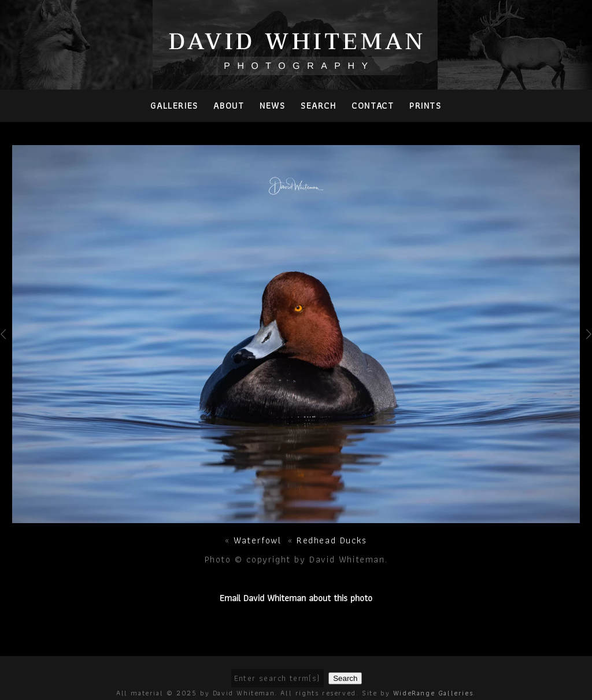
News (272, 105)
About (229, 105)
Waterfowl (257, 540)
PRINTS (425, 105)
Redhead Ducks (332, 540)
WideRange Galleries (433, 693)
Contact (373, 105)
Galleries (174, 105)
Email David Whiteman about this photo (296, 598)
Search (319, 105)
